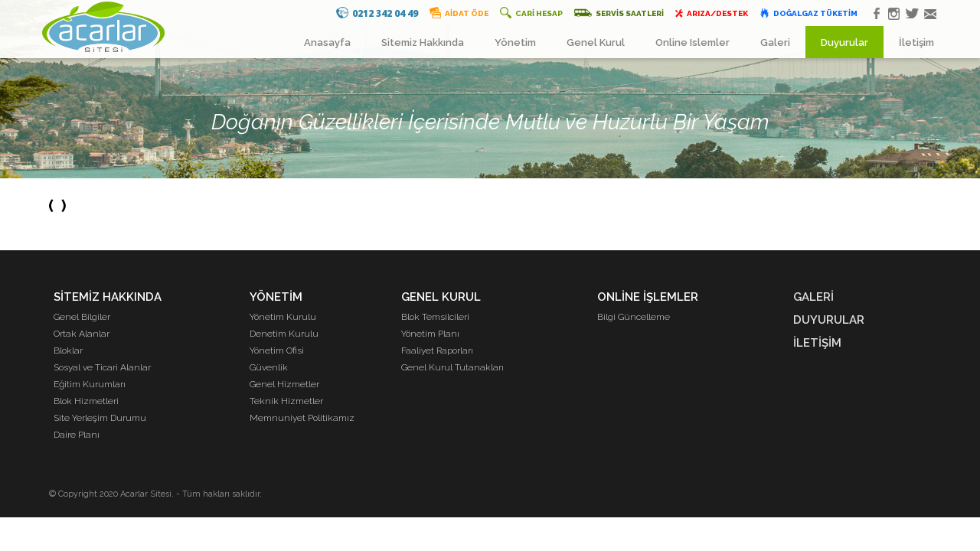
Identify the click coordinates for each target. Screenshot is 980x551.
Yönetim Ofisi (277, 350)
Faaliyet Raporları (437, 350)
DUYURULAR (829, 320)
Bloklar (68, 350)
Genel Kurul (596, 42)
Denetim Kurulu (284, 334)
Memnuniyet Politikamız (302, 418)
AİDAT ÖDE (459, 13)
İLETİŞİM (817, 343)
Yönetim (515, 42)
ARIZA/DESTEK (712, 13)
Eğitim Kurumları (90, 384)
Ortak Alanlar (82, 334)
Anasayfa (327, 42)
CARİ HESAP (531, 13)
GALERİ (813, 297)
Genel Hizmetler (284, 384)
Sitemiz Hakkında (423, 42)
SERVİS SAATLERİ (619, 13)
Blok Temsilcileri (435, 317)
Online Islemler (693, 42)
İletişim (916, 42)
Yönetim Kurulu (283, 317)
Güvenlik (269, 367)
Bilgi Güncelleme (634, 317)
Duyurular (844, 42)
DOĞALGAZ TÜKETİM (808, 13)
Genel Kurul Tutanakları (452, 367)
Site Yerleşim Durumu (100, 418)
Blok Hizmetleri (86, 401)
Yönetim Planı (430, 334)
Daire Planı (77, 435)
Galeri (775, 42)
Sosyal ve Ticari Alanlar (102, 367)
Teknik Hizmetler (286, 401)
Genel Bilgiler (82, 317)
